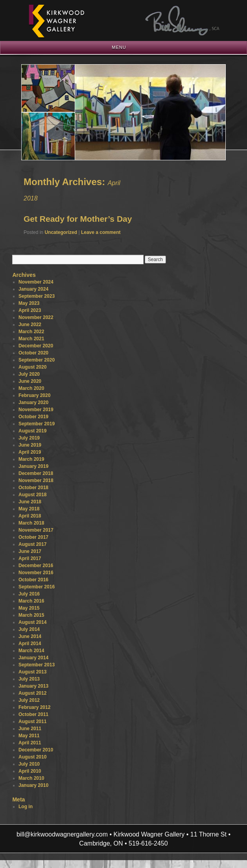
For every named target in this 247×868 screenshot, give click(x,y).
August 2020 (32, 367)
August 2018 (32, 495)
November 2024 (36, 282)
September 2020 (37, 360)
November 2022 (36, 317)
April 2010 (30, 771)
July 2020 (29, 374)
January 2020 (33, 402)
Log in (26, 807)
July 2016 (29, 594)
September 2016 (37, 587)
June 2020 (30, 381)
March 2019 (31, 459)
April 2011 (30, 743)
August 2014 (32, 622)
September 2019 (37, 424)
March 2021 (31, 339)
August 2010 (32, 757)
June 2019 (30, 445)
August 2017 (32, 544)
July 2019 (29, 438)
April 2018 (30, 516)
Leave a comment (101, 232)
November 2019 (36, 410)
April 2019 (30, 452)
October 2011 (33, 714)
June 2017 (30, 551)
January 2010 (33, 785)
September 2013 (37, 665)
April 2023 (30, 310)
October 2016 (33, 580)
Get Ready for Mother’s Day (78, 219)
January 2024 (33, 289)
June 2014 (30, 636)
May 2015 (29, 608)
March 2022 (31, 332)
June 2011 (30, 729)
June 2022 (30, 325)
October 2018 (33, 488)
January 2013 (33, 686)
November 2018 (36, 480)
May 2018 (29, 509)
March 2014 (31, 651)
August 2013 (32, 672)
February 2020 (34, 395)
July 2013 (29, 679)
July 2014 (29, 629)
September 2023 (37, 296)
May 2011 (29, 736)
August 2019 (32, 431)
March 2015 (31, 615)
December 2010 (36, 750)
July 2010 (29, 764)
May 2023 (29, 303)
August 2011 (32, 721)
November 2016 (36, 573)
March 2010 (31, 778)
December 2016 (36, 566)
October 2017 (33, 537)
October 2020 (33, 353)
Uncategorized (61, 232)
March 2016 (31, 601)
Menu (119, 47)
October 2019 (33, 417)
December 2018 (36, 473)
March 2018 (31, 523)
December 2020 (36, 346)
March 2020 (31, 388)
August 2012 (32, 693)
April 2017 (30, 558)
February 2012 (34, 707)
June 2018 (30, 502)
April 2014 (30, 644)
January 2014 (33, 658)
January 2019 (33, 466)
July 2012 (29, 700)
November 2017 (36, 530)
